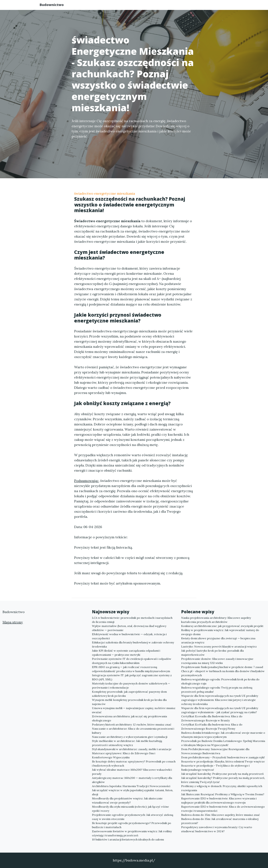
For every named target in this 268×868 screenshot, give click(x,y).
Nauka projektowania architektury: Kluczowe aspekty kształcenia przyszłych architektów (216, 620)
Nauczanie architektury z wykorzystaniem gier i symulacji (130, 737)
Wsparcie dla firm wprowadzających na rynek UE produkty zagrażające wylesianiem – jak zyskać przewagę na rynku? (220, 710)
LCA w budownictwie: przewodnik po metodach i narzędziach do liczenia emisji (132, 620)
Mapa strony (13, 622)
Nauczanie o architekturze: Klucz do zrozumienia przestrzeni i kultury (133, 731)
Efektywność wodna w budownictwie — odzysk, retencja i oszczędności (129, 636)
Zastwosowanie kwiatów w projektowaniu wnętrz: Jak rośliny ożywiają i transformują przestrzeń (132, 833)
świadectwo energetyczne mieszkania (105, 193)
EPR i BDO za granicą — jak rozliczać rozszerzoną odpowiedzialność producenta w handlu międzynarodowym (131, 669)
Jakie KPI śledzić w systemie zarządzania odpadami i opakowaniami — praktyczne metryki (126, 653)
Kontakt (219, 6)
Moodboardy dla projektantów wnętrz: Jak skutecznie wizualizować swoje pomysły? (127, 800)
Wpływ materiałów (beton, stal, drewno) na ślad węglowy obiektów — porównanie (129, 628)
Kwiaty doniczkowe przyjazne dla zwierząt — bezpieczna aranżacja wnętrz (218, 640)
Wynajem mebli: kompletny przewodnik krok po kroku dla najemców (129, 702)
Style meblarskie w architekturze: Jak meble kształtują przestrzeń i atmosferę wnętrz (127, 743)
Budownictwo (55, 6)
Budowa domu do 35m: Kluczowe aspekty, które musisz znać (221, 815)
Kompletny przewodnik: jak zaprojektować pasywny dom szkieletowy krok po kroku (129, 694)
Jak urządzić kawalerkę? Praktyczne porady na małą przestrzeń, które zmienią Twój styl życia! (223, 780)
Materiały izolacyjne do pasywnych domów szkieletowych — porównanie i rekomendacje (131, 685)
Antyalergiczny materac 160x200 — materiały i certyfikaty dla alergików (132, 780)
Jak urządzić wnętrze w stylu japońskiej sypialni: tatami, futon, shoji (133, 792)
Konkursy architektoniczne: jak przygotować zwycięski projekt (222, 626)
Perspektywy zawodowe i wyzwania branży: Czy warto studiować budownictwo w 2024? (217, 829)
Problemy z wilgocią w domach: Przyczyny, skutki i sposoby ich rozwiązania (222, 788)
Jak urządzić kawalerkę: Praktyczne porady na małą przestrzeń (222, 774)
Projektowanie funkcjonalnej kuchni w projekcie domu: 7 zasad (222, 667)
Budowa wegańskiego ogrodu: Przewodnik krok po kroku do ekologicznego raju (220, 681)
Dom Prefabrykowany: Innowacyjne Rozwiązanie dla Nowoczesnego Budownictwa (215, 751)
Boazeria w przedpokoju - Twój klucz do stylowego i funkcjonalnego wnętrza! (215, 768)
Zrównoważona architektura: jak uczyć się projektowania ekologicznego (129, 718)
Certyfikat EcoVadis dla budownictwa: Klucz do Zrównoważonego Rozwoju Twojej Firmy (212, 727)
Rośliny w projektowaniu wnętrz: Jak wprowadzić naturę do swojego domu (220, 632)
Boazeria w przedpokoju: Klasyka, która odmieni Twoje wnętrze (223, 761)
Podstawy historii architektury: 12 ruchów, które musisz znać (132, 724)
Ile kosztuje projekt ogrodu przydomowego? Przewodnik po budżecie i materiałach (132, 825)
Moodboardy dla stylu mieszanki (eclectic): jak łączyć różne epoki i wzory (130, 809)
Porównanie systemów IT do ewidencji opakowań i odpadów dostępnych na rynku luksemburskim (132, 661)
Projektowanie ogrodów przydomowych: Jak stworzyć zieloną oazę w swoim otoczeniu (133, 817)
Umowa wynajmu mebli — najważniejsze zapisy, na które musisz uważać (134, 710)
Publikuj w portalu (175, 6)
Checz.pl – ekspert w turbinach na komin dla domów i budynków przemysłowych (223, 673)
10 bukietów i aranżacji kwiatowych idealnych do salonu (128, 839)
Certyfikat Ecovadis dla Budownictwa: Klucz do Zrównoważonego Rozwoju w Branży (212, 718)
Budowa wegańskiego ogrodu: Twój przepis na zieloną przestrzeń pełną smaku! (217, 690)
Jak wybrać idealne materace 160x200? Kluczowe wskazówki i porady (132, 772)
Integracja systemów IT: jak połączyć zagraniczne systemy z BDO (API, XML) (132, 677)
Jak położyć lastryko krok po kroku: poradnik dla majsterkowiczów (212, 653)
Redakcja (201, 6)
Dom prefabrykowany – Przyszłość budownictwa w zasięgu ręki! (223, 757)
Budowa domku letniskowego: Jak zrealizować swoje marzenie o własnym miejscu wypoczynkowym (223, 735)
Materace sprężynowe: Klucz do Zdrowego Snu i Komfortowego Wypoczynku (124, 755)
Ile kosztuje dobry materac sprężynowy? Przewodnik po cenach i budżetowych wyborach (134, 763)
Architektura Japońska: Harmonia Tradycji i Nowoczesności (131, 786)
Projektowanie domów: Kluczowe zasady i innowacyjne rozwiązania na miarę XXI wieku (217, 661)
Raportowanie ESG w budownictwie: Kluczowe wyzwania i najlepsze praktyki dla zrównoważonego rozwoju (219, 800)
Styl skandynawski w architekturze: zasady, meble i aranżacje (132, 749)
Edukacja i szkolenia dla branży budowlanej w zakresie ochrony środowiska (133, 644)
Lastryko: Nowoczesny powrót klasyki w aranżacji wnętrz (219, 646)
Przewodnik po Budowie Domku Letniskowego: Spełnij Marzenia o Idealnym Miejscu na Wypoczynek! (223, 743)
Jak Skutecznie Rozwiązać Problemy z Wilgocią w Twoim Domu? (223, 794)
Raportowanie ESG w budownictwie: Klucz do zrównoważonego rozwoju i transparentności (223, 809)
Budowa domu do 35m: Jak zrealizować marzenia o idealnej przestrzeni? (220, 821)
